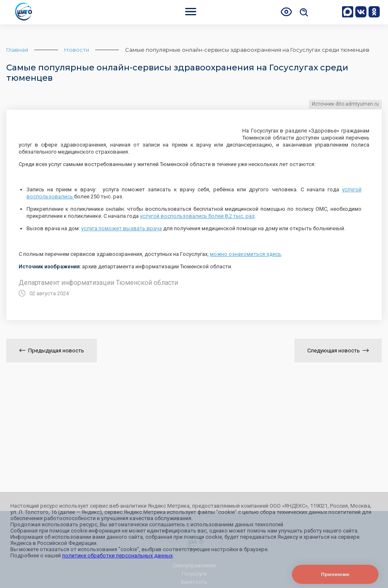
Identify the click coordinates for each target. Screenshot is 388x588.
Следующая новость (338, 351)
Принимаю (335, 574)
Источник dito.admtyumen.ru (345, 104)
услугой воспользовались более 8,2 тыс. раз (197, 216)
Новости (77, 50)
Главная (17, 50)
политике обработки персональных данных (117, 555)
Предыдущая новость (52, 351)
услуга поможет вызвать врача (122, 228)
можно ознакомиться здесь (246, 254)
